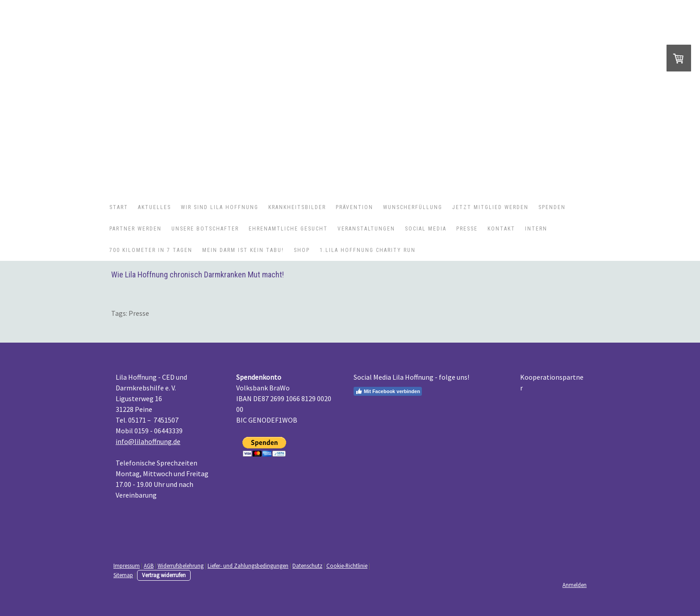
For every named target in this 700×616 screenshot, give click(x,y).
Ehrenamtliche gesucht (288, 229)
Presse (467, 229)
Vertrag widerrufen (164, 575)
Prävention (354, 207)
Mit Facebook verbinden (388, 391)
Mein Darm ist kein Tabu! (243, 250)
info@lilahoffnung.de (148, 441)
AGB (149, 566)
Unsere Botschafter (205, 229)
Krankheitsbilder (297, 207)
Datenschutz (307, 566)
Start (119, 207)
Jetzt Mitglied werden (490, 207)
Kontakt (501, 229)
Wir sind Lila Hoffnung (220, 207)
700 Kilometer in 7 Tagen (151, 250)
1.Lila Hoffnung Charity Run (368, 250)
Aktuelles (154, 207)
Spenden (552, 207)
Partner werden (135, 229)
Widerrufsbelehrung (181, 566)
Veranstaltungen (366, 229)
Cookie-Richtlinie (347, 566)
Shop (302, 250)
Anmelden (575, 585)
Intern (536, 229)
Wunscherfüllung (413, 207)
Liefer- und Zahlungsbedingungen (248, 566)
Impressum (127, 566)
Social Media (426, 229)
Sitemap (123, 575)
